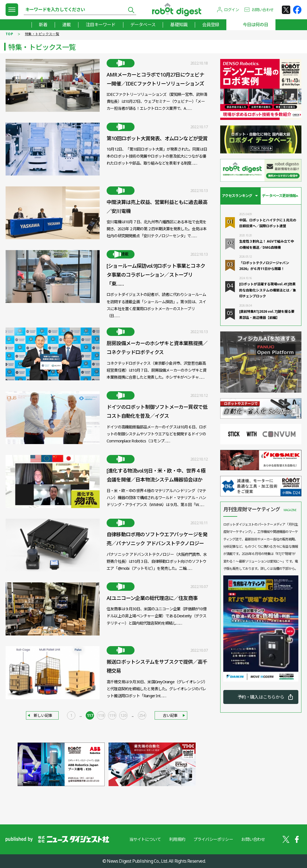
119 (112, 716)
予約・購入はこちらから (261, 697)
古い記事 (171, 716)
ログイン (232, 10)
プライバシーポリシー (213, 839)
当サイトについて (145, 839)
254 (142, 716)
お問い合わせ (262, 10)
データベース (143, 25)
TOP (9, 34)
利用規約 (177, 839)
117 (90, 716)
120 (123, 716)
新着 (42, 25)
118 (101, 716)
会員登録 (211, 25)
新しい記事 (43, 716)
